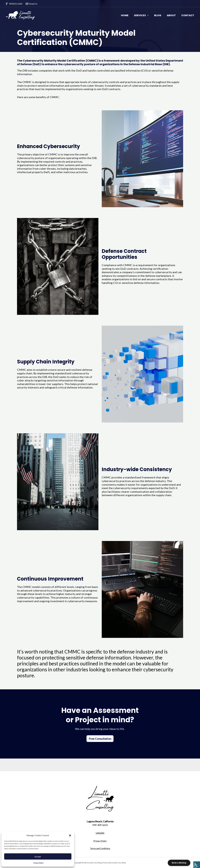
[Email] (32, 4)
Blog (159, 15)
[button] (70, 835)
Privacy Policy (39, 863)
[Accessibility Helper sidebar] (197, 865)
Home (126, 15)
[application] (148, 15)
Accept (38, 857)
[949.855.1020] (14, 4)
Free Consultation (100, 739)
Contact (189, 15)
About (172, 15)
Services (142, 15)
